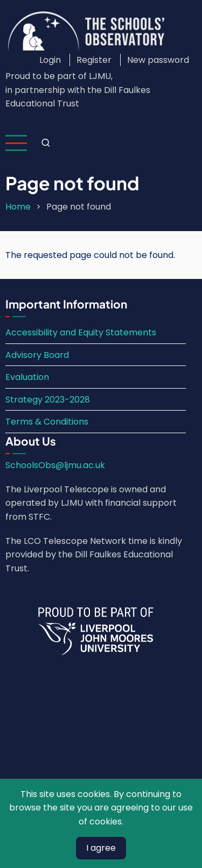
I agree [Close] (101, 848)
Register (94, 60)
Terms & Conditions (47, 422)
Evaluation (27, 377)
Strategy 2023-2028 (48, 400)
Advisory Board (37, 355)
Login (50, 60)
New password (158, 60)
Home (18, 207)
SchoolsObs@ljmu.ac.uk (55, 465)
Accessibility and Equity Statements (81, 332)
